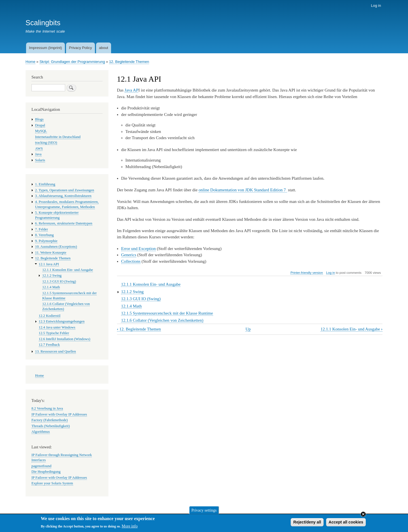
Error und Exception (139, 249)
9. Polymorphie (46, 241)
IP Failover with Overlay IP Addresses (59, 414)
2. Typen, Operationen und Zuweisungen (65, 190)
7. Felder (42, 229)
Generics (129, 255)
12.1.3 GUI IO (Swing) (141, 299)
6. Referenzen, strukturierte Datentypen (64, 223)
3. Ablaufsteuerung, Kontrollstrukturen (63, 196)
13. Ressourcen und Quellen (56, 351)
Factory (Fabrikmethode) (50, 420)
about (104, 48)
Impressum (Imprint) (45, 48)
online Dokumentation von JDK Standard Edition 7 (243, 190)
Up (248, 329)
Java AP (132, 90)
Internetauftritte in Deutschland (58, 137)
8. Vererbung (44, 235)
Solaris (40, 160)
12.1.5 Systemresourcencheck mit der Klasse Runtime (167, 313)
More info (129, 527)
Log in (376, 6)
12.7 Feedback (49, 345)
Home (30, 62)
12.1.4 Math (131, 306)
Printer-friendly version (307, 273)
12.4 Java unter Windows (57, 327)
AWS (39, 149)
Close (363, 515)
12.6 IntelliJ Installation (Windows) (65, 339)
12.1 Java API (49, 264)
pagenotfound (41, 466)
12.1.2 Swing (132, 292)
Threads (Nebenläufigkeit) (51, 426)
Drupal (40, 125)
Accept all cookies (346, 523)
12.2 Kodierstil (50, 316)
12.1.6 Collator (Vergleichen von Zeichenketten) (162, 320)
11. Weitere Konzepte (51, 253)
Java (38, 154)
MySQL (41, 131)
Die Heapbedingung (46, 472)
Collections (131, 261)
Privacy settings (204, 511)
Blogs (39, 119)
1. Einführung (45, 184)
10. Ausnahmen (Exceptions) (56, 247)
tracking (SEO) (46, 143)
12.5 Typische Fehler (54, 333)
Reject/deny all (307, 523)
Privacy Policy (80, 48)
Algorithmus (41, 432)
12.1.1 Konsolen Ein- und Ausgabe (151, 284)
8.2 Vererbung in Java (47, 408)
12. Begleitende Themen (129, 62)
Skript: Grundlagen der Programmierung (72, 62)
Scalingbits (43, 23)
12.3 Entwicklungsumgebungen (62, 321)
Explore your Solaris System (52, 483)
